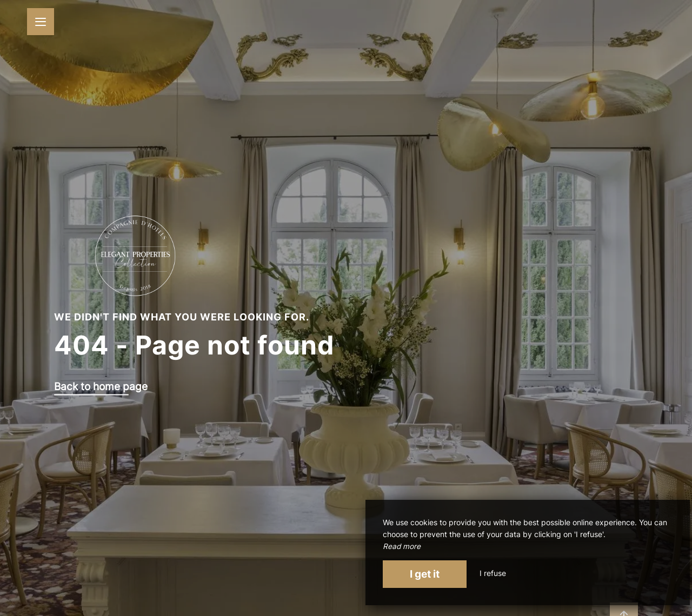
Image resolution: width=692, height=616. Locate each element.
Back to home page (101, 387)
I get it (425, 574)
